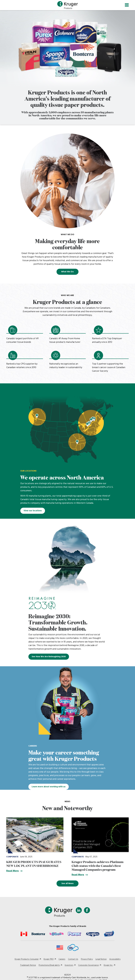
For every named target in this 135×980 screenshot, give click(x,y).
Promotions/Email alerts (49, 966)
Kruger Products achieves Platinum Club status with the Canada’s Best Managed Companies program (98, 866)
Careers (62, 960)
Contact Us (73, 960)
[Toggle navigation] (127, 5)
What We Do (67, 273)
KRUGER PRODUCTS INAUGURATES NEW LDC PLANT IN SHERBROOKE (34, 864)
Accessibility (115, 960)
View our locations (33, 512)
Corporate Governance (88, 966)
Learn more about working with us (49, 788)
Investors (69, 966)
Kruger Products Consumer (27, 960)
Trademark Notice (28, 966)
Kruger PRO (49, 960)
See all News (67, 884)
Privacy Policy (87, 960)
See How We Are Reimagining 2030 (49, 658)
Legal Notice (101, 960)
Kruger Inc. (108, 966)
